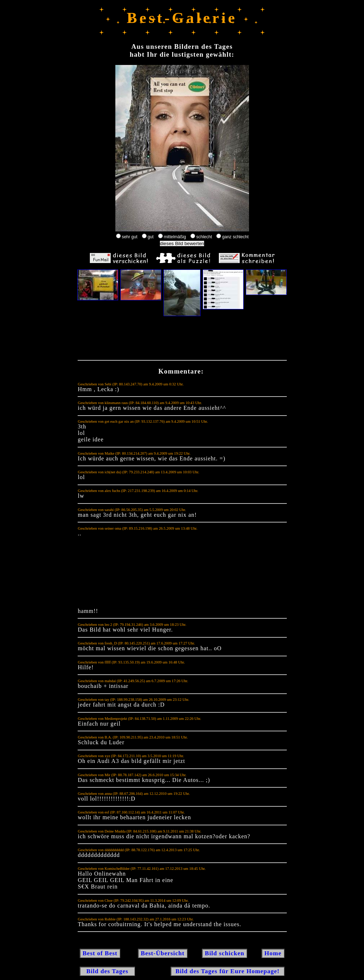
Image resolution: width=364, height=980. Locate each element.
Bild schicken (225, 953)
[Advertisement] (182, 340)
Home (273, 953)
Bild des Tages (108, 971)
